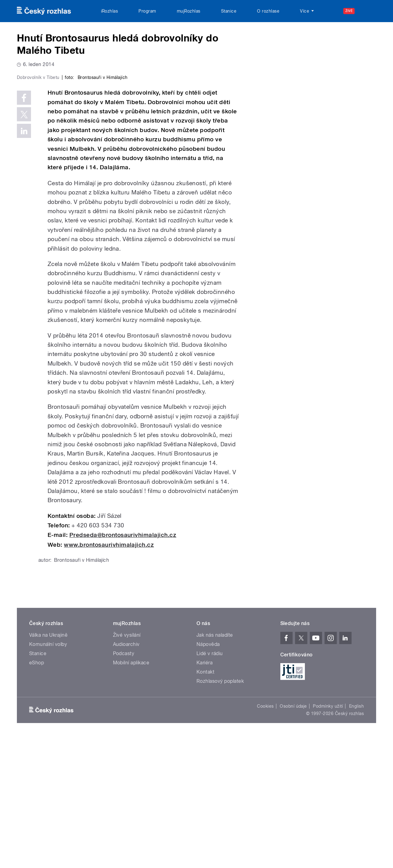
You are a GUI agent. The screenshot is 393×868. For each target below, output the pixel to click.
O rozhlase (268, 11)
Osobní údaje (293, 837)
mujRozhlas (189, 11)
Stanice (229, 11)
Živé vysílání (127, 766)
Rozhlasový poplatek (220, 812)
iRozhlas (110, 11)
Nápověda (208, 775)
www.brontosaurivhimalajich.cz (109, 675)
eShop (37, 793)
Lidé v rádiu (210, 784)
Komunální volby (48, 775)
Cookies (265, 837)
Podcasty (124, 784)
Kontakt (205, 802)
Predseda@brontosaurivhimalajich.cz (123, 665)
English (356, 837)
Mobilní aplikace (131, 793)
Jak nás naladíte (215, 766)
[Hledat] (368, 11)
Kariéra (204, 793)
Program (147, 11)
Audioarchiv (126, 775)
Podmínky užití (328, 837)
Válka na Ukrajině (48, 766)
